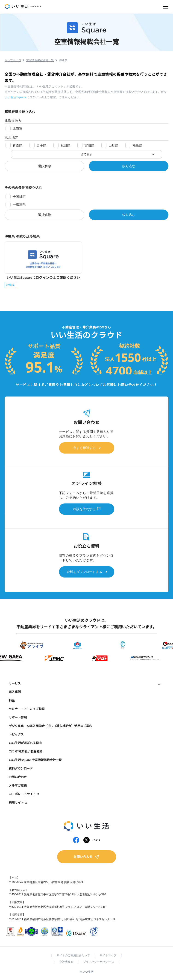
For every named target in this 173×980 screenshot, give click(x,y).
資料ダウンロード (21, 769)
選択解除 (44, 166)
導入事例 (15, 692)
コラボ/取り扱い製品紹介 (26, 752)
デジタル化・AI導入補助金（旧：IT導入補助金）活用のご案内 (50, 726)
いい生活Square (16, 97)
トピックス (16, 734)
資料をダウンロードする (84, 572)
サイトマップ (108, 955)
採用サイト (16, 803)
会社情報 (66, 962)
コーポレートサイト (22, 794)
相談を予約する (84, 509)
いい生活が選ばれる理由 (25, 743)
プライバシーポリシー (98, 962)
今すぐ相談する (84, 448)
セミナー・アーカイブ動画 (27, 709)
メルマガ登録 (18, 786)
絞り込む (129, 166)
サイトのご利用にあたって (73, 955)
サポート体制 (18, 717)
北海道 (18, 129)
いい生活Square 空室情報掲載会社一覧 (35, 760)
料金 (12, 700)
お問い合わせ (18, 777)
